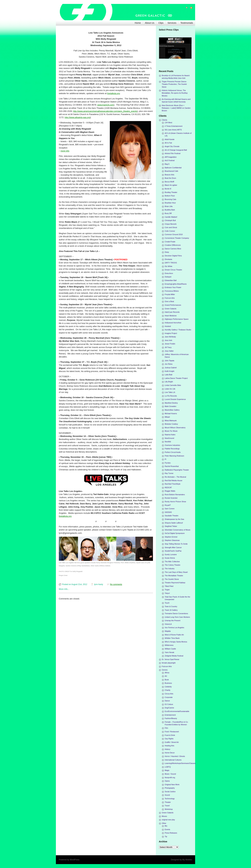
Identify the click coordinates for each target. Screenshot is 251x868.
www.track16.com (106, 105)
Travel (167, 806)
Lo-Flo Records (171, 396)
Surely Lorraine (171, 554)
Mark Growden (171, 406)
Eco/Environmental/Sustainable (177, 711)
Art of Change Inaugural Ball (176, 150)
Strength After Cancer (173, 547)
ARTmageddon (171, 157)
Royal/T (168, 505)
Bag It (167, 164)
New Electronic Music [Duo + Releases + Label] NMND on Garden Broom (176, 108)
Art (166, 676)
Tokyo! (167, 593)
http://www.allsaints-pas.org (77, 117)
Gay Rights (169, 739)
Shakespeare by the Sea (174, 519)
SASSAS (168, 512)
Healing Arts (169, 746)
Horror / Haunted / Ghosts (175, 756)
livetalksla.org (114, 93)
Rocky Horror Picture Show (175, 502)
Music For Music (171, 431)
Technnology (170, 799)
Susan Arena (170, 558)
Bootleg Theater (171, 192)
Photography (170, 788)
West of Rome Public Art (174, 635)
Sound (167, 795)
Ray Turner (169, 473)
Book (167, 680)
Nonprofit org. (170, 777)
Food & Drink (170, 735)
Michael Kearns (171, 413)
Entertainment (170, 715)
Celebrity (168, 687)
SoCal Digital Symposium (175, 533)
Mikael (167, 417)
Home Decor (170, 753)
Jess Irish (168, 340)
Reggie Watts (170, 491)
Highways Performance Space (177, 319)
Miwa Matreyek (171, 421)
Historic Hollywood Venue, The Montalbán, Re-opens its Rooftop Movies (175, 93)
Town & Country (171, 606)
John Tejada (169, 361)
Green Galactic (171, 309)
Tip (166, 836)
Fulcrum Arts (170, 298)
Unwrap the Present (172, 620)
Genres (165, 670)
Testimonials (187, 23)
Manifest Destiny (171, 403)
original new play (168, 820)
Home (138, 23)
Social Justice (170, 792)
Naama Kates (170, 435)
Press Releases (171, 833)
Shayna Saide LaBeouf (174, 523)
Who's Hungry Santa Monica (176, 642)
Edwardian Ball (171, 280)
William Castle (170, 649)
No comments (116, 584)
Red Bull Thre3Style (173, 484)
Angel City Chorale (172, 146)
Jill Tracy (168, 347)
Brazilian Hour (170, 203)
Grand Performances (173, 305)
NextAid (168, 442)
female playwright (169, 663)
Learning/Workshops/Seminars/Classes (180, 763)
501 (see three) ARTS (173, 130)
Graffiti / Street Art (172, 742)
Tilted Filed (169, 586)
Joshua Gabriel (171, 368)
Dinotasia (168, 259)
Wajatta (168, 631)
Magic (167, 770)
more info (65, 151)
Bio (166, 826)
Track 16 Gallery (171, 610)
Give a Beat (169, 301)
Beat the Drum (170, 178)
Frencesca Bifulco (172, 291)
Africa (167, 673)
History (167, 749)
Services (172, 23)
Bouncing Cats (170, 199)
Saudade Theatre (172, 516)
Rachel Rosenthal (172, 466)
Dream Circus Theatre (173, 270)
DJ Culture (169, 704)
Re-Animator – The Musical (175, 477)
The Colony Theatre (172, 565)
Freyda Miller (170, 294)
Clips (161, 23)
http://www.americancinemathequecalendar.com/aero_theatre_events (105, 111)
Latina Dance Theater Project (176, 378)
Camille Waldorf (171, 217)
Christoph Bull (170, 220)
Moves (164, 816)
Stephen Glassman (172, 540)
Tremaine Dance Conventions (176, 613)
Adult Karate (170, 139)
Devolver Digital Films (173, 256)
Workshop (169, 809)
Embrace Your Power (173, 287)
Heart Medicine (171, 316)
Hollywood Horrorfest (173, 323)
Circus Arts (169, 694)
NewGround (169, 438)
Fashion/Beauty (171, 718)
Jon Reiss (169, 364)
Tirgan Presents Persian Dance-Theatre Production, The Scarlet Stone (174, 84)
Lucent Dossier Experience (175, 399)
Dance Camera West (173, 249)
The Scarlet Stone (172, 579)
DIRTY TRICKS (171, 263)
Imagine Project (171, 333)
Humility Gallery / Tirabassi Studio (178, 330)
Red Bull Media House (173, 480)
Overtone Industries (172, 445)
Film (166, 728)
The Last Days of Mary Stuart (176, 572)
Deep (167, 252)
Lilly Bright (169, 382)
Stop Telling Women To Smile (176, 544)
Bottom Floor (170, 196)
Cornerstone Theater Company (177, 238)
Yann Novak (169, 652)
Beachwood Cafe (171, 171)
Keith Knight (169, 371)
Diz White (168, 266)
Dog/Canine (169, 708)
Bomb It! (168, 189)
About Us (150, 23)
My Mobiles (187, 860)
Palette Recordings (172, 449)
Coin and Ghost (171, 227)
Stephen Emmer (171, 537)
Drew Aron (169, 273)
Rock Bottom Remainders (175, 495)
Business (168, 683)
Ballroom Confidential (173, 168)
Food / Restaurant (172, 732)
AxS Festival (170, 160)
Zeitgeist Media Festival (174, 656)
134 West (168, 123)
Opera (167, 781)
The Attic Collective (172, 562)
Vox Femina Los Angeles (174, 628)
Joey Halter (169, 351)
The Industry (170, 569)
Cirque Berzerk (171, 224)
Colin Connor (170, 231)
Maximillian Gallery (172, 410)
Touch (167, 603)
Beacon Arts (169, 175)
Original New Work (172, 785)
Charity (167, 690)
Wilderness (169, 645)
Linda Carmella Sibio (173, 385)
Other (164, 823)
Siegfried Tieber (171, 526)
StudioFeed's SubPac (173, 551)
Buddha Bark (170, 210)
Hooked (168, 326)
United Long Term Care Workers (177, 617)
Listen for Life (170, 389)
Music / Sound (170, 774)
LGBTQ (168, 767)
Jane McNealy (170, 337)
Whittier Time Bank (172, 638)
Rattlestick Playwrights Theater (177, 470)
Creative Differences (173, 245)
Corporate (169, 697)
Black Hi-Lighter (171, 185)
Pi (166, 459)
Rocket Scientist (171, 498)
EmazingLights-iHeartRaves (176, 284)
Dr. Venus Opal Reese (171, 659)
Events (167, 829)
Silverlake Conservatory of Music (178, 530)
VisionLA (168, 624)
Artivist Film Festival (173, 153)
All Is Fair (168, 143)
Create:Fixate (170, 242)
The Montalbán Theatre (174, 576)
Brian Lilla (169, 206)
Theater (168, 802)
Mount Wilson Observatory (175, 428)
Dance (167, 701)
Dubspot (168, 277)
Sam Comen (170, 509)
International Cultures (173, 760)
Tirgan (167, 590)
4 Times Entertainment (174, 126)
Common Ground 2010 (174, 234)
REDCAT (168, 488)
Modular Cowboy (171, 424)
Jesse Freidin (170, 344)
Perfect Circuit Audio (173, 452)
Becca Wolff (169, 182)
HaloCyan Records (172, 312)
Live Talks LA (170, 392)
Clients (164, 120)
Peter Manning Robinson (174, 456)
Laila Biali (168, 375)
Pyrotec (168, 463)
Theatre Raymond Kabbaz (175, 583)
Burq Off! (168, 213)
